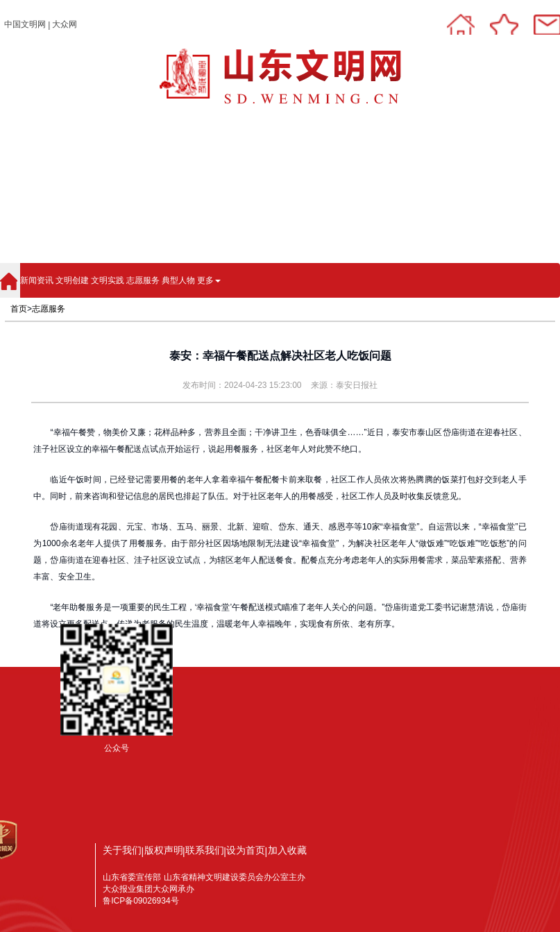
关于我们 (122, 850)
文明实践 (108, 280)
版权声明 (164, 850)
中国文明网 (25, 24)
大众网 (65, 24)
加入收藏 (287, 850)
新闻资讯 (37, 280)
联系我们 (205, 850)
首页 (19, 309)
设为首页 (246, 850)
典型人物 (178, 280)
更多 (209, 280)
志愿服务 (143, 280)
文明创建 (72, 280)
